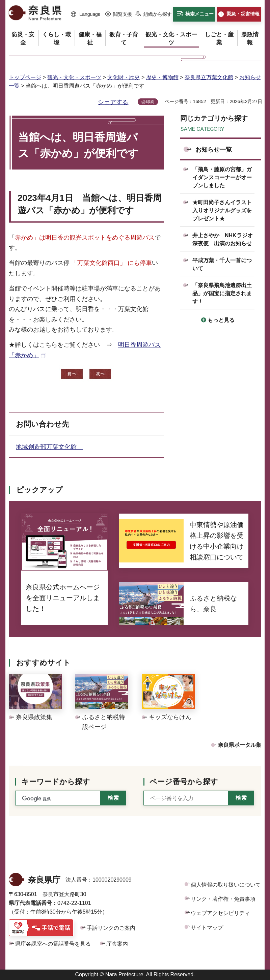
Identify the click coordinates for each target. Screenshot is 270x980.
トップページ (25, 77)
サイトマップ (207, 928)
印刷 (150, 102)
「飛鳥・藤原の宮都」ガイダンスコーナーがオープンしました (222, 177)
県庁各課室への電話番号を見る (53, 944)
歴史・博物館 (162, 77)
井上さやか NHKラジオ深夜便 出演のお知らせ (223, 239)
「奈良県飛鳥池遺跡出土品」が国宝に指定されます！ (222, 293)
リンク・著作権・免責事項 (223, 899)
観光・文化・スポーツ (74, 77)
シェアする (113, 102)
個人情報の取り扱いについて (226, 885)
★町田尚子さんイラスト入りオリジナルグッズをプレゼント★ (222, 210)
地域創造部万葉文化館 (49, 447)
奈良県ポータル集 (240, 745)
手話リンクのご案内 (111, 928)
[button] (86, 14)
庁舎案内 (117, 944)
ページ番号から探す (184, 782)
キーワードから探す (56, 782)
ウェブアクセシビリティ (220, 913)
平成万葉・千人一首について (222, 264)
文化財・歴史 (124, 77)
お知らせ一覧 (214, 150)
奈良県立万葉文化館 (209, 77)
